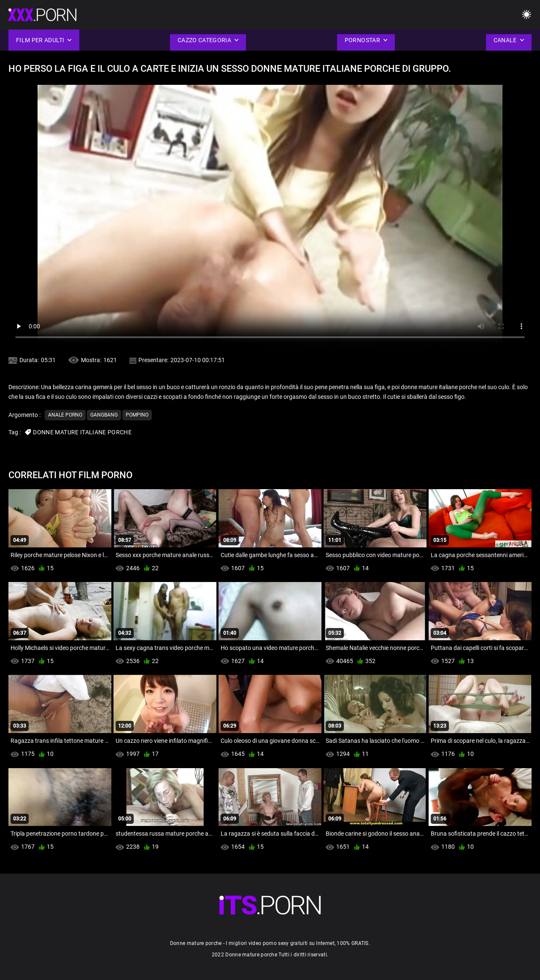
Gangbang (104, 415)
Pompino (137, 415)
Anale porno (65, 415)
